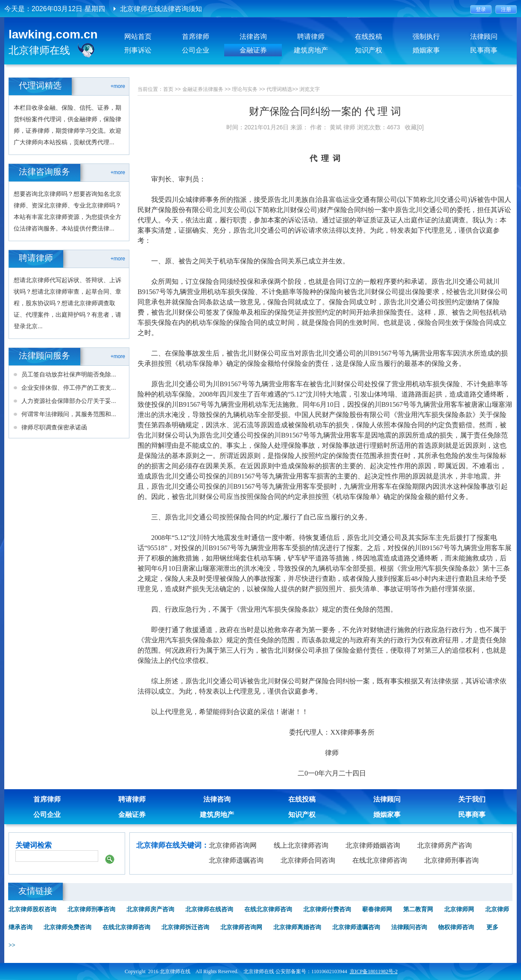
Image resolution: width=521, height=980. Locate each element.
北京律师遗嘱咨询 (236, 860)
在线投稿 (369, 36)
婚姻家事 (426, 50)
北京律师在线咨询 (209, 909)
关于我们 (472, 799)
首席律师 (196, 36)
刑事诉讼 (138, 50)
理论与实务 (245, 89)
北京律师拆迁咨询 (185, 927)
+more (118, 86)
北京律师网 (459, 909)
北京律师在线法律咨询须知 (161, 9)
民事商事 (484, 50)
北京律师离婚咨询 (297, 927)
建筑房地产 (311, 50)
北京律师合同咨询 (308, 860)
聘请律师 (311, 36)
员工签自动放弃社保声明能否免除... (69, 374)
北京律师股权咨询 (32, 909)
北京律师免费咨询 (67, 927)
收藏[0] (414, 127)
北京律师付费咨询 (327, 909)
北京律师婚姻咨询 (373, 845)
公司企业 (196, 50)
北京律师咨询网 (233, 845)
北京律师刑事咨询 (451, 860)
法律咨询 (253, 36)
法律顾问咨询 (409, 927)
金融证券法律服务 (203, 89)
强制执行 (426, 36)
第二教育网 (418, 909)
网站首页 (138, 36)
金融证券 (253, 50)
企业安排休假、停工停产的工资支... (69, 388)
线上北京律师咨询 (301, 845)
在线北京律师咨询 (380, 860)
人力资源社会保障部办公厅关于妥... (69, 401)
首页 (168, 89)
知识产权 (369, 50)
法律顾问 (484, 36)
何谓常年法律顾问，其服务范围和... (69, 414)
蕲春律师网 (377, 909)
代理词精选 (279, 89)
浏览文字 (310, 89)
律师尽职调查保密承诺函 (54, 427)
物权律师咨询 (456, 927)
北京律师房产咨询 (445, 845)
